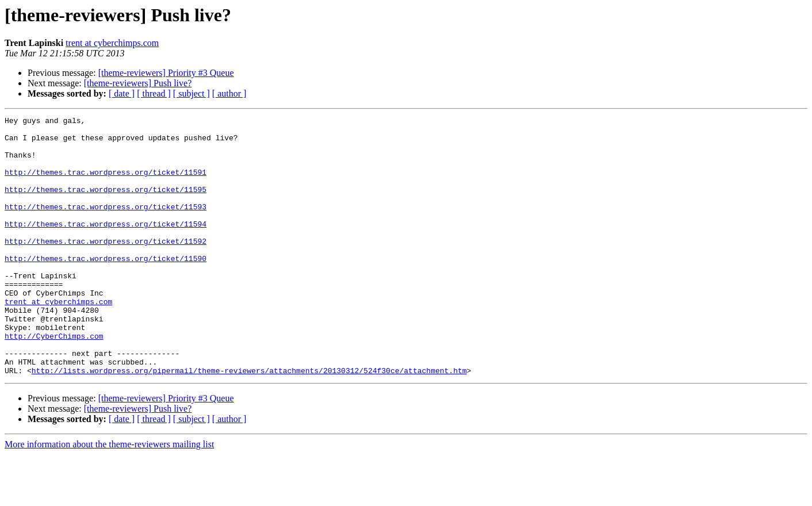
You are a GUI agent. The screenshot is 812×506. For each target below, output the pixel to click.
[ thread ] (154, 93)
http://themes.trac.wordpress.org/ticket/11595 (106, 205)
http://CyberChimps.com (54, 381)
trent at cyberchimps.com (112, 43)
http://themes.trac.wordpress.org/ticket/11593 (106, 225)
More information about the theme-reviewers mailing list (109, 496)
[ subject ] (191, 93)
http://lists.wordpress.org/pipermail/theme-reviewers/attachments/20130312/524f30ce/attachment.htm (249, 422)
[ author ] (229, 93)
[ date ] (122, 93)
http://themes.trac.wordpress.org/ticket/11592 (106, 267)
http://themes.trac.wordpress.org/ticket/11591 (106, 184)
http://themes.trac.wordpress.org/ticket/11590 (106, 287)
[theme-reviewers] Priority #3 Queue (166, 73)
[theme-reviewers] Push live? (138, 83)
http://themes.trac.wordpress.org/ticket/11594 (106, 246)
